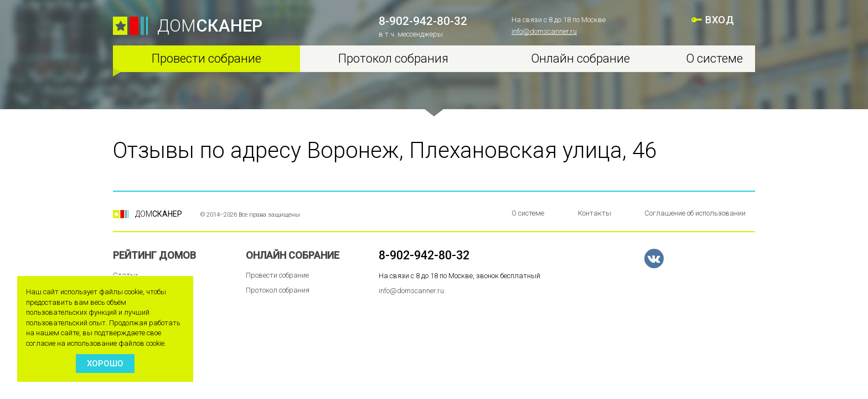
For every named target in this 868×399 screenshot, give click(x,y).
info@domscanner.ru (544, 31)
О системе (714, 58)
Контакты (595, 213)
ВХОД (720, 20)
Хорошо (105, 364)
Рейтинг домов (154, 255)
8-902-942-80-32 (423, 21)
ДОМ (210, 26)
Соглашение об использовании (695, 213)
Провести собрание (206, 58)
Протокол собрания (393, 58)
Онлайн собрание (580, 58)
